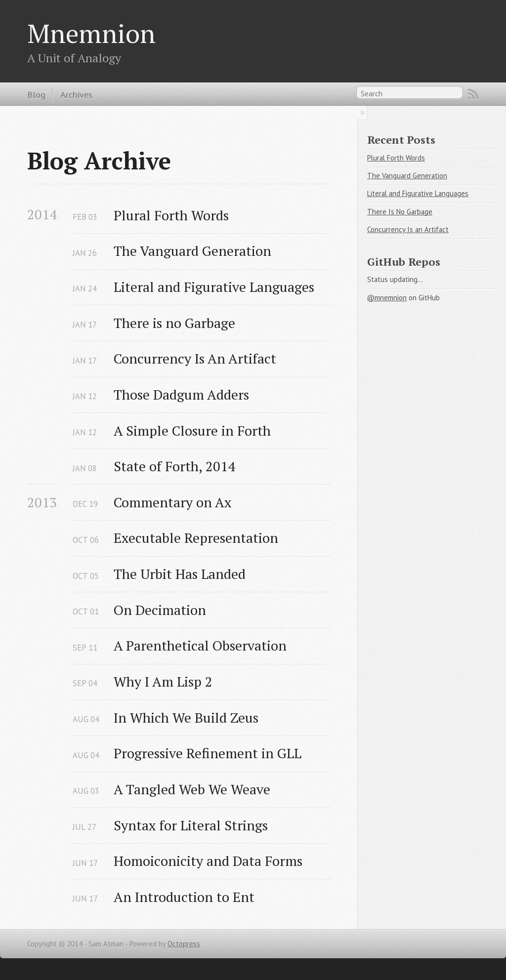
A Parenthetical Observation (200, 645)
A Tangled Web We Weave (192, 789)
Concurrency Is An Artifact (195, 358)
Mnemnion (91, 33)
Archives (76, 94)
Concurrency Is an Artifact (408, 229)
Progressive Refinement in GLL (208, 753)
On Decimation (160, 610)
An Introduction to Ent (184, 897)
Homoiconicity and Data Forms (208, 861)
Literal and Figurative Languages (214, 287)
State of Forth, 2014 (174, 466)
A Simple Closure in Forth (192, 430)
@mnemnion (387, 298)
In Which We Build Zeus (186, 717)
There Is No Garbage (400, 212)
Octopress (184, 944)
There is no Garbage (174, 323)
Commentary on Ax (172, 502)
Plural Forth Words (171, 215)
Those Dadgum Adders (181, 394)
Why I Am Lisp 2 (163, 681)
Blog (36, 94)
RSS (473, 94)
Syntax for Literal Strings (191, 825)
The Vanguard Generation (192, 251)
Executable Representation (196, 538)
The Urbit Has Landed (180, 574)
